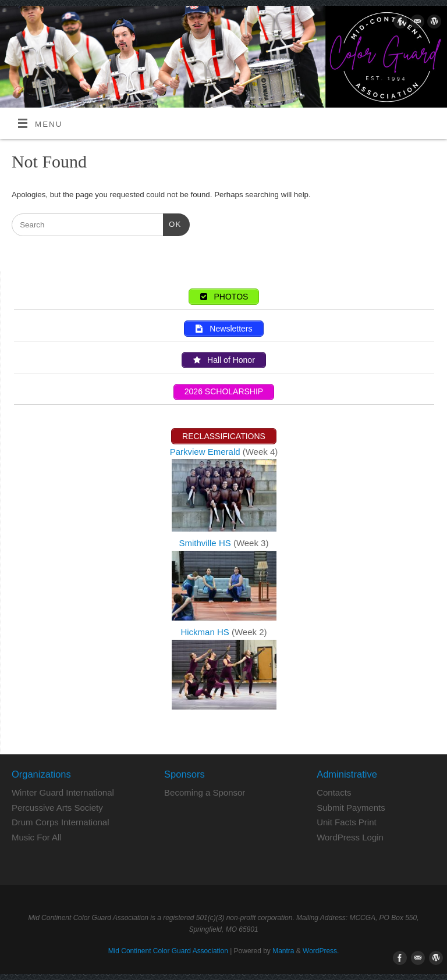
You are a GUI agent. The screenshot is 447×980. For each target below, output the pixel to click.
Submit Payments (351, 808)
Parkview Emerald (205, 452)
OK (172, 223)
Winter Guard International (63, 792)
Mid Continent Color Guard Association (168, 951)
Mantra (283, 951)
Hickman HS (206, 632)
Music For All (37, 837)
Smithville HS (206, 543)
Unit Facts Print (347, 822)
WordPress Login (350, 837)
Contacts (334, 792)
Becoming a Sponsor (205, 792)
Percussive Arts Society (57, 808)
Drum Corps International (61, 822)
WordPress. (321, 951)
